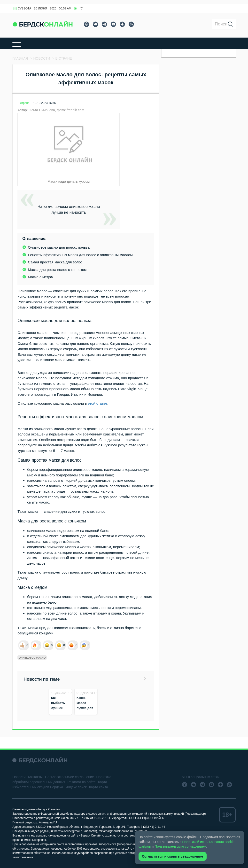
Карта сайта (99, 787)
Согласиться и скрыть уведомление (173, 856)
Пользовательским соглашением (180, 846)
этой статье (98, 403)
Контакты (35, 777)
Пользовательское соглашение (70, 777)
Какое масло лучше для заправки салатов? (85, 708)
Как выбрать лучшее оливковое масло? (59, 708)
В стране (23, 103)
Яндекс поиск (76, 787)
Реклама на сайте (82, 782)
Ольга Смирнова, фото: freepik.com (56, 110)
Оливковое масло (32, 658)
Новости (19, 777)
